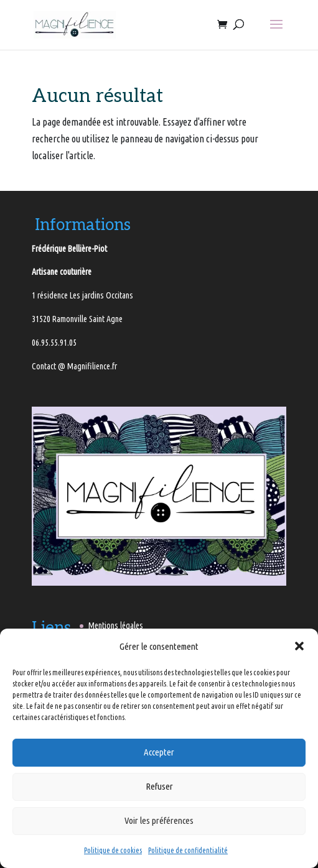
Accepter (159, 752)
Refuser (159, 786)
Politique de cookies (113, 850)
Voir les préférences (159, 820)
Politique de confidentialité (188, 850)
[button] (299, 646)
